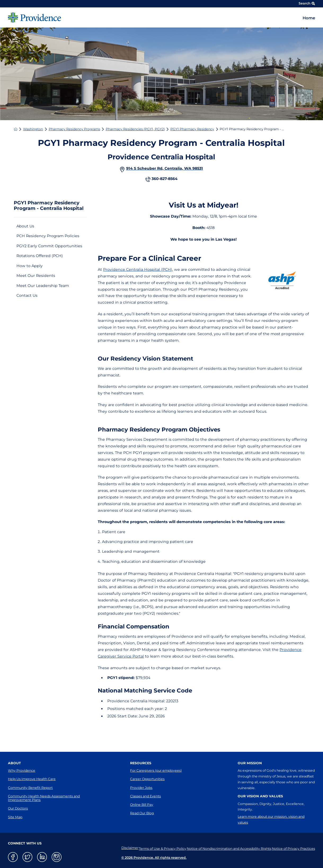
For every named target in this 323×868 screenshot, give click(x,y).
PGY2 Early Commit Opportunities (49, 246)
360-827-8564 (165, 179)
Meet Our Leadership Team (43, 286)
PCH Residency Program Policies (48, 236)
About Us (25, 226)
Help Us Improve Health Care (32, 779)
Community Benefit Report (30, 788)
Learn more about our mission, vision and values (271, 819)
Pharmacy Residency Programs (74, 129)
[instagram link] (57, 857)
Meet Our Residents (36, 276)
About (14, 763)
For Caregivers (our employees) (156, 770)
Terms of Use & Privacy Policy (156, 848)
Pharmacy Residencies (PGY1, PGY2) (135, 129)
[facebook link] (13, 857)
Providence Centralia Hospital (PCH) (138, 269)
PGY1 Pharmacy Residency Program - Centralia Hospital (49, 205)
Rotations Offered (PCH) (40, 256)
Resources (141, 763)
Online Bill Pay (142, 805)
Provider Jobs (141, 788)
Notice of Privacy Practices (293, 848)
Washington (33, 129)
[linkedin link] (42, 857)
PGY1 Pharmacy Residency (192, 129)
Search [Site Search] (307, 3)
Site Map (15, 817)
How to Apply (30, 266)
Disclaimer (120, 848)
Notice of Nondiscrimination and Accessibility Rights (226, 848)
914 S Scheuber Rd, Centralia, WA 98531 (165, 168)
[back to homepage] (16, 129)
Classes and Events (145, 796)
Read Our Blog (142, 813)
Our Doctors (18, 808)
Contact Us (27, 295)
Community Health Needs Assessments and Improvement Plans (44, 798)
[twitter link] (27, 857)
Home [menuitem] (309, 18)
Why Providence (22, 770)
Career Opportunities (147, 779)
